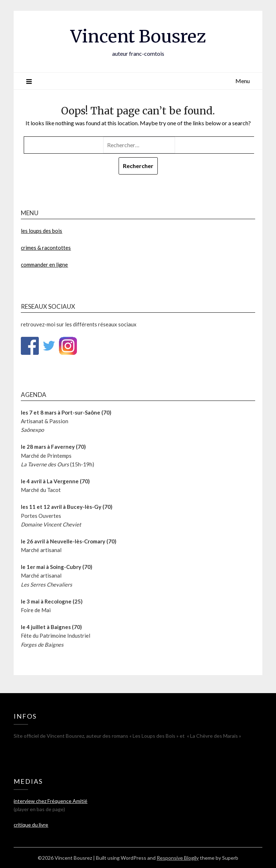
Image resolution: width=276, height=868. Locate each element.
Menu (243, 81)
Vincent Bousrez (138, 36)
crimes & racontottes (46, 248)
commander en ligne (44, 265)
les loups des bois (42, 231)
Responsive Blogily (178, 858)
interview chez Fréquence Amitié (50, 801)
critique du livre (31, 825)
